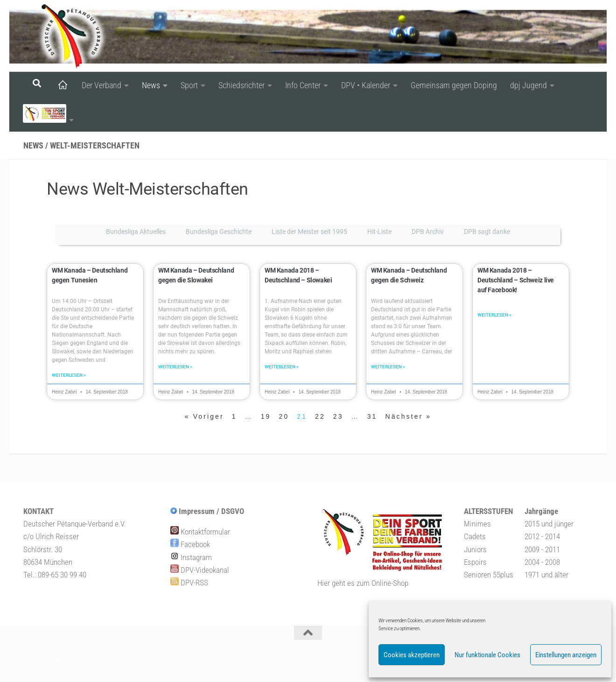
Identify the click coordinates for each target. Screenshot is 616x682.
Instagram (191, 558)
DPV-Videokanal (200, 571)
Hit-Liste (379, 232)
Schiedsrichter (241, 85)
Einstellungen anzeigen (566, 655)
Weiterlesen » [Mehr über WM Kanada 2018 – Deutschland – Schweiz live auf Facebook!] (494, 316)
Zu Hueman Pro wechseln (154, 661)
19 (266, 417)
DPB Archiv (428, 232)
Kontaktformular (200, 533)
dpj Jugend (528, 85)
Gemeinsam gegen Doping (454, 85)
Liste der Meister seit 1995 (309, 232)
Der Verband (101, 85)
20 (284, 417)
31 (372, 417)
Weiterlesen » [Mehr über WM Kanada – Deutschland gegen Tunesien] (69, 376)
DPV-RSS (189, 584)
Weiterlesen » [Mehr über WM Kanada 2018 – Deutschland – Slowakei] (282, 368)
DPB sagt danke (487, 232)
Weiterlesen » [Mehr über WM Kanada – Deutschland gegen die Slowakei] (175, 368)
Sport (189, 85)
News (151, 85)
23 (338, 417)
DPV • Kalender (366, 85)
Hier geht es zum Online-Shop (363, 584)
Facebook (190, 545)
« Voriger (204, 417)
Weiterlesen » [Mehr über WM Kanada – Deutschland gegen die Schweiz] (388, 368)
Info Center (303, 85)
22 (320, 417)
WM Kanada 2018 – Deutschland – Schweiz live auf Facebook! (520, 280)
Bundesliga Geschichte (219, 232)
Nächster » (409, 417)
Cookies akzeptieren (412, 655)
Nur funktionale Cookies (487, 655)
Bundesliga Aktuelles (136, 232)
